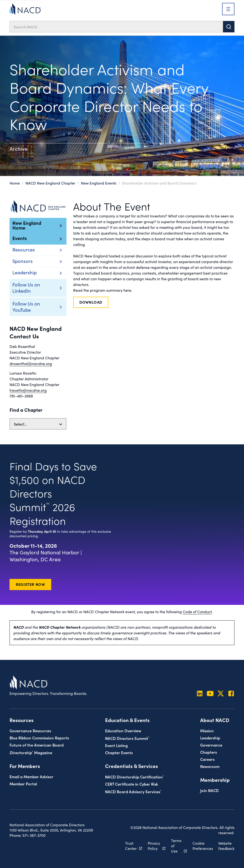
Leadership (210, 737)
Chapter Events (119, 752)
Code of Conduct (197, 612)
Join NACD (209, 790)
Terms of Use (175, 845)
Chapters (208, 752)
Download (91, 302)
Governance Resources (30, 730)
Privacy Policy (152, 845)
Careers (207, 759)
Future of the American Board (37, 745)
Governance (211, 745)
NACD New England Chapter (51, 183)
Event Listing (116, 745)
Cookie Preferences (202, 845)
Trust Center (129, 845)
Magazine (31, 752)
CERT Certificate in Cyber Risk (132, 784)
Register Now (30, 584)
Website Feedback (226, 845)
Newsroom (210, 766)
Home (15, 183)
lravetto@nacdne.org (28, 390)
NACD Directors (127, 738)
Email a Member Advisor (31, 776)
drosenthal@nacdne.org (31, 363)
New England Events (99, 183)
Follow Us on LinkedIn (31, 287)
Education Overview (123, 730)
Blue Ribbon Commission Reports (39, 737)
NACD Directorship (135, 776)
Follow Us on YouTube (31, 306)
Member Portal (23, 783)
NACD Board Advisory (133, 791)
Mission (207, 730)
